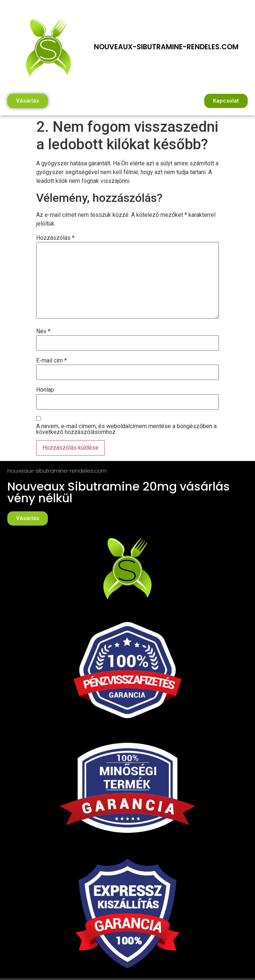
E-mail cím (52, 361)
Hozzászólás (55, 238)
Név (43, 331)
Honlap (45, 390)
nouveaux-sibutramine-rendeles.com (166, 47)
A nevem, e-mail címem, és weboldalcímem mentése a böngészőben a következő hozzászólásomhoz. (126, 429)
